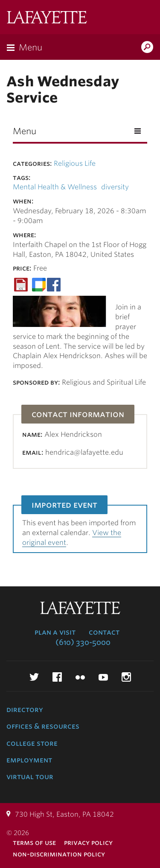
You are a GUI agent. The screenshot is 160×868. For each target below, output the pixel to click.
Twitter (34, 677)
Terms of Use (34, 843)
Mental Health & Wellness (55, 187)
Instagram (126, 677)
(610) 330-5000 (83, 642)
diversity (115, 187)
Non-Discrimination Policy (59, 854)
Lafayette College (47, 18)
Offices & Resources (43, 726)
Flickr (80, 677)
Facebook (57, 677)
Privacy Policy (88, 843)
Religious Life (75, 163)
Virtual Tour (30, 777)
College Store (32, 743)
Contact (104, 632)
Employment (29, 760)
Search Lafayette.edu (147, 48)
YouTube (103, 677)
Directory (25, 709)
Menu (31, 47)
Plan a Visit (55, 632)
